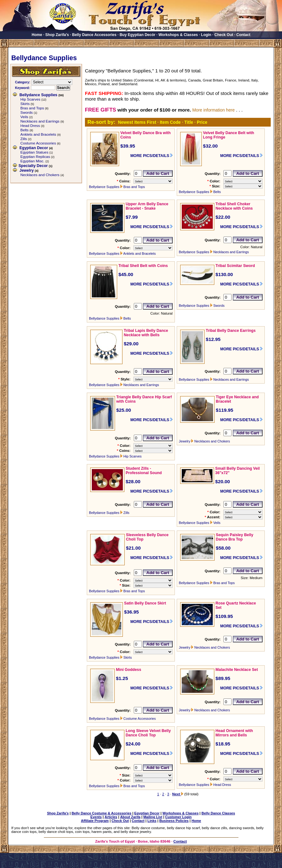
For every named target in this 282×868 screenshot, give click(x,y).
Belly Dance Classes (218, 813)
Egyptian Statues (34, 152)
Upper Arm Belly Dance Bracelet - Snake (147, 206)
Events (96, 817)
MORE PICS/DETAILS (150, 156)
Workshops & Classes (178, 35)
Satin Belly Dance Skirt (145, 603)
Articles (111, 817)
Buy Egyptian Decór (138, 35)
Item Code (170, 122)
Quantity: (123, 174)
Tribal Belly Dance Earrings (231, 331)
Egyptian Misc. (32, 161)
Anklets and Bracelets (38, 134)
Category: (23, 82)
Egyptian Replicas (35, 157)
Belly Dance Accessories (94, 35)
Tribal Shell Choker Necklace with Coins (234, 206)
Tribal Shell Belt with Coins (143, 266)
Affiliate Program (95, 821)
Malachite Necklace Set (237, 670)
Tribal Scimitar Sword (235, 266)
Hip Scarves (30, 99)
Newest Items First (137, 122)
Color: (215, 181)
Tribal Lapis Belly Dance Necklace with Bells (146, 333)
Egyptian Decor (34, 148)
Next (178, 794)
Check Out (224, 35)
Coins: (125, 181)
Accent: (214, 517)
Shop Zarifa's (57, 35)
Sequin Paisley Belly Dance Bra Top (235, 537)
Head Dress (30, 126)
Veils (24, 117)
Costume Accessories (38, 143)
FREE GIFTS (100, 110)
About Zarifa (130, 817)
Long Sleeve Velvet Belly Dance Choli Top (148, 733)
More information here (214, 110)
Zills (24, 139)
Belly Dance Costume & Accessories (101, 813)
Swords (26, 112)
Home (37, 35)
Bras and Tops (32, 108)
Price (202, 122)
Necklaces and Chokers (40, 175)
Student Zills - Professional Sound (144, 471)
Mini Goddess (129, 670)
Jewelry (27, 170)
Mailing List (153, 817)
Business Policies (174, 821)
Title (189, 122)
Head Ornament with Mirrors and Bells (234, 733)
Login (206, 35)
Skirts (25, 104)
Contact (243, 35)
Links (152, 821)
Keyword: (22, 88)
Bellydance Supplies (38, 95)
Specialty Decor (33, 166)
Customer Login (178, 817)
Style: (125, 379)
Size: (216, 186)
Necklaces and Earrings (40, 121)
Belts (24, 130)
